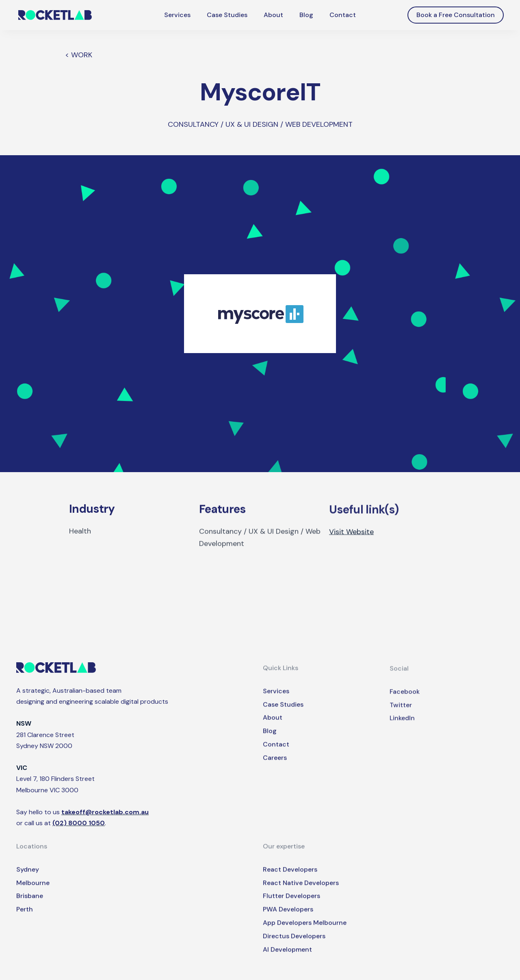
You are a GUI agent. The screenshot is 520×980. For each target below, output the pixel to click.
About (273, 15)
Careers (275, 765)
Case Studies (227, 15)
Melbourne (33, 891)
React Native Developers (301, 891)
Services (177, 15)
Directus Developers (294, 944)
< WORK (79, 55)
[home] (55, 15)
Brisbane (30, 904)
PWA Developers (288, 917)
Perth (25, 917)
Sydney (28, 877)
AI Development (287, 957)
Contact (343, 15)
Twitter (401, 716)
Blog (306, 15)
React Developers (290, 877)
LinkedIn (402, 729)
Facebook (405, 703)
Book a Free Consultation (456, 15)
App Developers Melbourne (305, 931)
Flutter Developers (291, 904)
